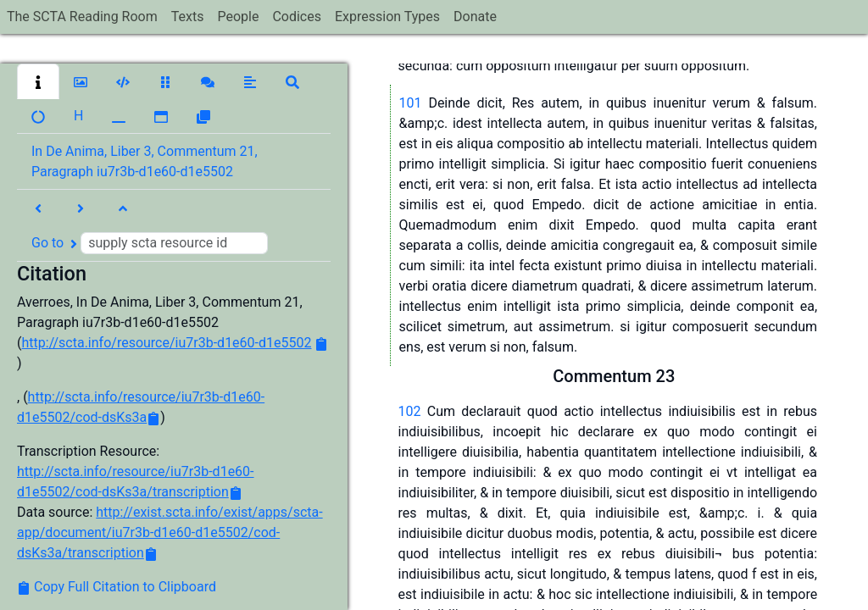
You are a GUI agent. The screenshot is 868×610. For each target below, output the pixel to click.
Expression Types (387, 17)
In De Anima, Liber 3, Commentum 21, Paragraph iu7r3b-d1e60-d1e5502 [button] (145, 161)
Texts (188, 17)
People (238, 17)
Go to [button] (150, 243)
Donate (475, 17)
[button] (38, 81)
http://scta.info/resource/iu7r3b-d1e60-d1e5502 (166, 343)
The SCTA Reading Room (82, 17)
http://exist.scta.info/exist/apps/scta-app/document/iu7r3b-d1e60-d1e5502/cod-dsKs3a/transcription (170, 532)
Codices (297, 17)
